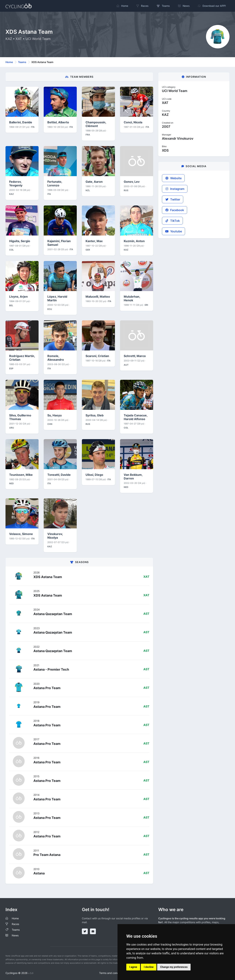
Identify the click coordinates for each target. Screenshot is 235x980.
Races (15, 924)
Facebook (175, 210)
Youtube (173, 231)
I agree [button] (133, 967)
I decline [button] (149, 967)
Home (9, 62)
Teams (22, 62)
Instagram (175, 189)
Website (173, 178)
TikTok (172, 221)
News (15, 935)
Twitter (173, 199)
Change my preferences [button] (174, 967)
